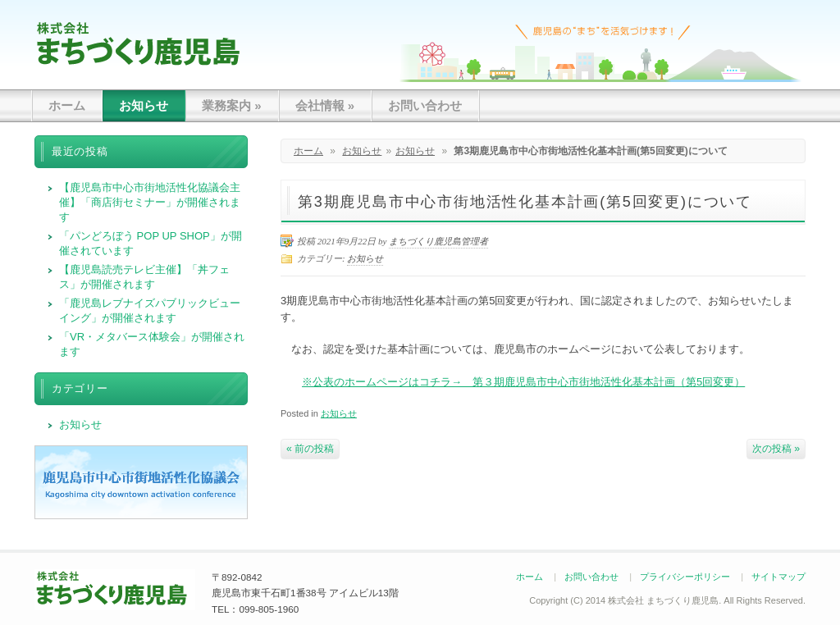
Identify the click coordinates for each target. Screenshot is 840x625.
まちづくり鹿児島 (138, 43)
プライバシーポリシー (685, 577)
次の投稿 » (776, 449)
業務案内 (232, 105)
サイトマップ (778, 577)
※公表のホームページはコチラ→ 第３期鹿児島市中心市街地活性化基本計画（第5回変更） (523, 382)
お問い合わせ (425, 105)
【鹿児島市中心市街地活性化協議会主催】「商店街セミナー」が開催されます (150, 202)
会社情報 (325, 105)
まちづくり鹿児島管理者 (438, 241)
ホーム (67, 105)
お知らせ (144, 105)
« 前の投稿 (310, 449)
